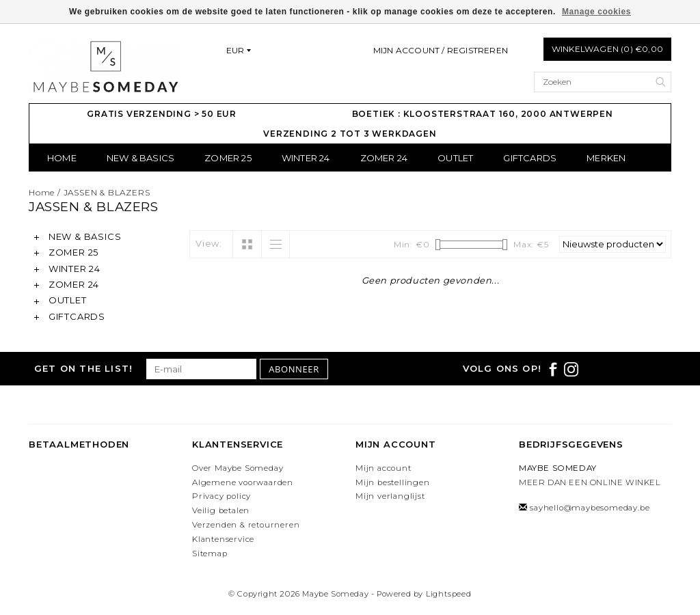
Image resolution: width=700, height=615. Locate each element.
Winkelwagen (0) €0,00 (607, 49)
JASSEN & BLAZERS (107, 192)
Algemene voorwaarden (243, 482)
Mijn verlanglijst (390, 496)
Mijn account (383, 468)
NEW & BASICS (140, 158)
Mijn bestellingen (393, 482)
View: (209, 243)
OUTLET (455, 158)
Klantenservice (223, 539)
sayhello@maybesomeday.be (590, 508)
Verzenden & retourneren (246, 525)
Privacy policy (221, 496)
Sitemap (210, 553)
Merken (606, 158)
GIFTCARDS (530, 158)
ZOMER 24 (384, 158)
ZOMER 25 (228, 158)
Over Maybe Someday (238, 468)
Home (62, 158)
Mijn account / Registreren (441, 50)
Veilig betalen (221, 510)
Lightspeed (449, 594)
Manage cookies (596, 12)
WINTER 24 (306, 158)
